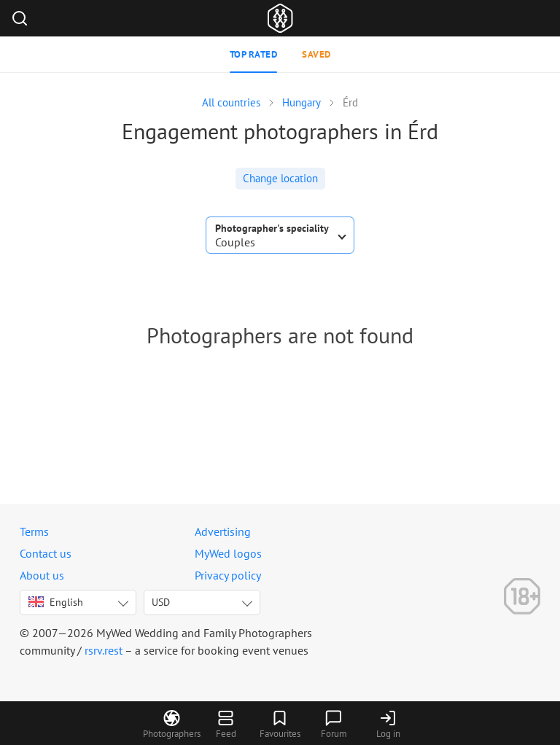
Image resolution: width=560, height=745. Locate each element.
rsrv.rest (104, 650)
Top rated (254, 54)
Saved (316, 54)
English (56, 602)
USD (161, 602)
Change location (280, 178)
